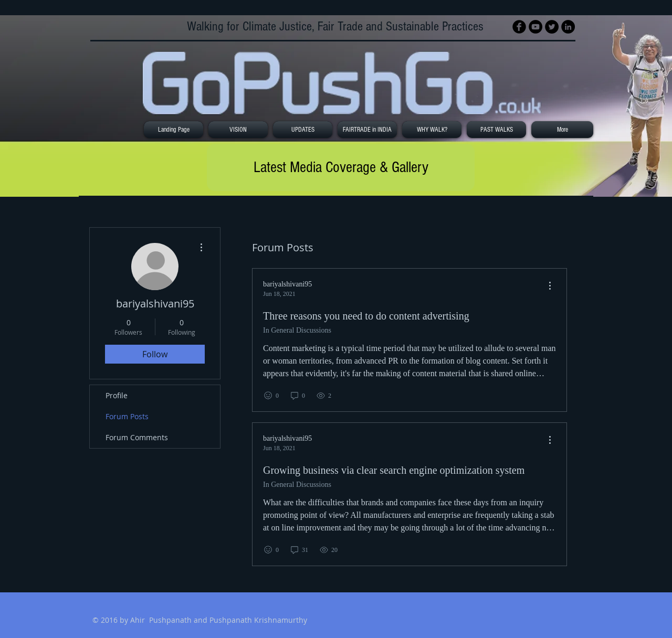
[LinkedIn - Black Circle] (568, 27)
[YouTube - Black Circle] (535, 27)
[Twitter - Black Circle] (552, 27)
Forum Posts (127, 416)
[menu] (550, 286)
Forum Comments (137, 437)
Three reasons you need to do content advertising (366, 316)
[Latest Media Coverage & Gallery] (341, 167)
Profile (117, 395)
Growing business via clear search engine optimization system (394, 470)
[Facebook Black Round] (519, 27)
